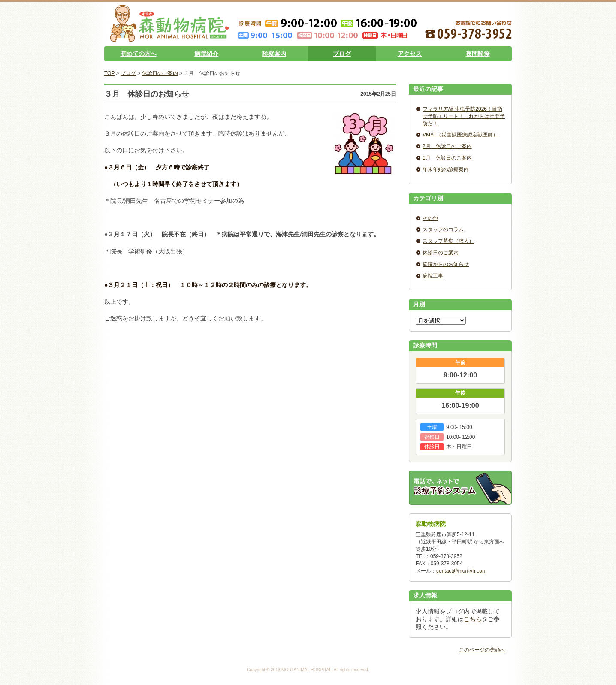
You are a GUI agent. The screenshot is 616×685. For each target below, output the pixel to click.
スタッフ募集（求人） (448, 241)
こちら (473, 619)
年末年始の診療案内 (446, 169)
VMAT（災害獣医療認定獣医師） (460, 135)
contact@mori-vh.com (461, 571)
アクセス (410, 54)
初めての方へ (139, 54)
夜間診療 (478, 54)
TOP (109, 73)
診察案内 (274, 54)
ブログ (342, 54)
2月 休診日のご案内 (447, 146)
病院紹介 (206, 54)
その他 (430, 218)
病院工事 (433, 276)
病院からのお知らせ (446, 264)
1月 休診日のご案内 (447, 158)
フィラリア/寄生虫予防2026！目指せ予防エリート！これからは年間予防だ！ (464, 116)
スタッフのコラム (443, 229)
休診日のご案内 (160, 73)
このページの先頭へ (482, 650)
